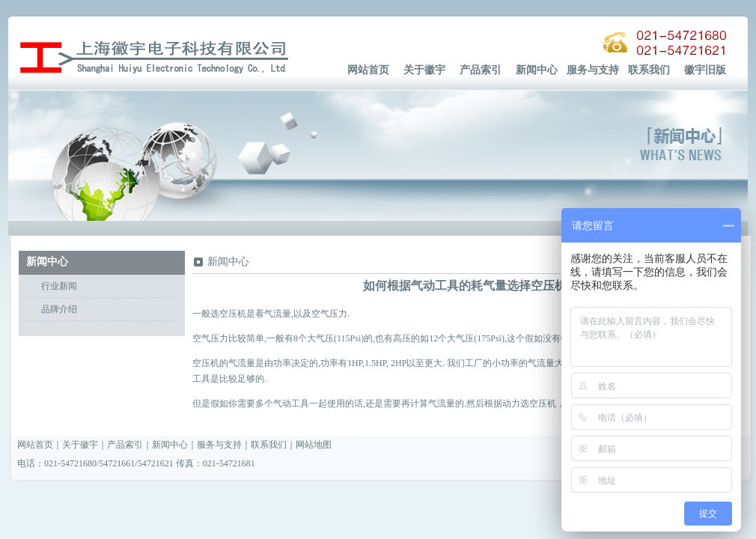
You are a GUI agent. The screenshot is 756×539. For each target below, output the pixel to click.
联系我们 (649, 70)
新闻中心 (537, 70)
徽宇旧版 (705, 70)
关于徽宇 (424, 70)
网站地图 (314, 445)
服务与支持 (593, 70)
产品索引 (481, 70)
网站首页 (368, 70)
